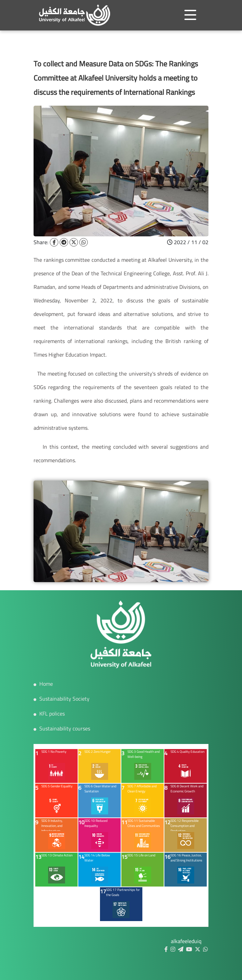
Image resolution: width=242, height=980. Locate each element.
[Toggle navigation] (190, 15)
